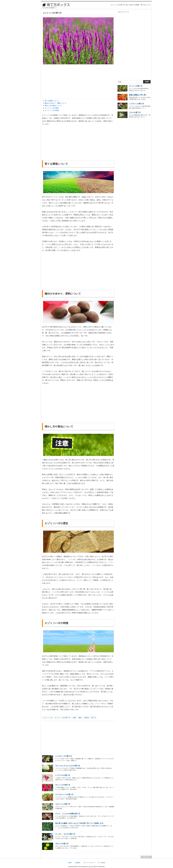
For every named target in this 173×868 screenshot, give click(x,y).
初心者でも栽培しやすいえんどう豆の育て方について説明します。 (80, 823)
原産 (74, 718)
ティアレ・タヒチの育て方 (65, 834)
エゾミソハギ (48, 718)
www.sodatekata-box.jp (84, 867)
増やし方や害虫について (53, 106)
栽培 (80, 718)
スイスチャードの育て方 (64, 794)
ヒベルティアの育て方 (64, 756)
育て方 (94, 718)
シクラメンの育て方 (137, 104)
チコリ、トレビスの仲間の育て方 (68, 814)
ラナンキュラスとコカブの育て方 (68, 766)
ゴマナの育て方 (135, 112)
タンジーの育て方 (136, 86)
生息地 (86, 718)
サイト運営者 (101, 863)
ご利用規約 (77, 863)
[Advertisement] (78, 82)
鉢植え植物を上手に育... (138, 95)
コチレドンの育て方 (63, 804)
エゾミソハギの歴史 (52, 108)
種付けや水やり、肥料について (56, 103)
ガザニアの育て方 (62, 844)
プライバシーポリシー (89, 863)
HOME (70, 863)
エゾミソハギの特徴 (52, 110)
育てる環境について (52, 101)
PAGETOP (146, 857)
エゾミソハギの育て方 (63, 718)
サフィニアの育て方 (63, 785)
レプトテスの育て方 (63, 775)
